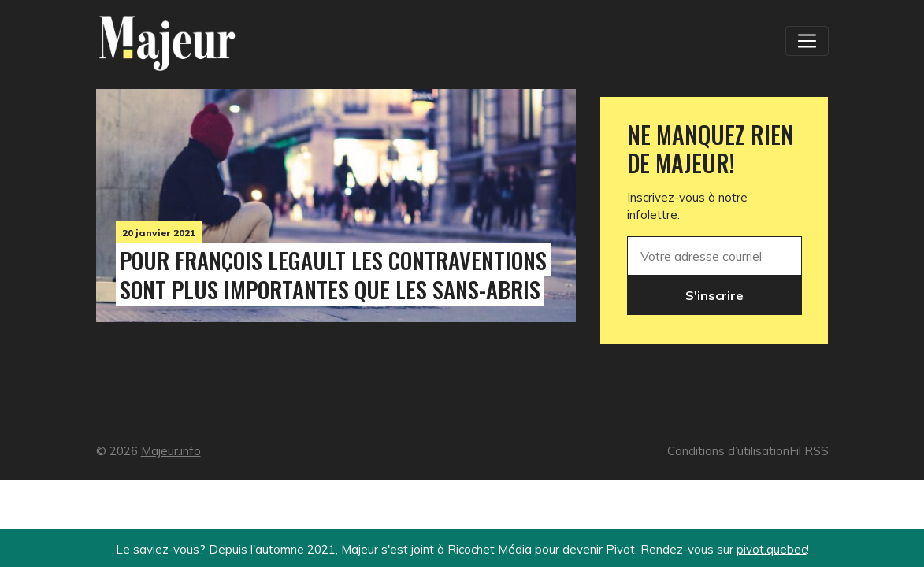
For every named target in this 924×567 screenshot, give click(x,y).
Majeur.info (171, 451)
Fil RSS (809, 451)
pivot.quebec (772, 549)
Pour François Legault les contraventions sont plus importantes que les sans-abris (333, 274)
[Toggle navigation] (807, 41)
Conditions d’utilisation (728, 451)
